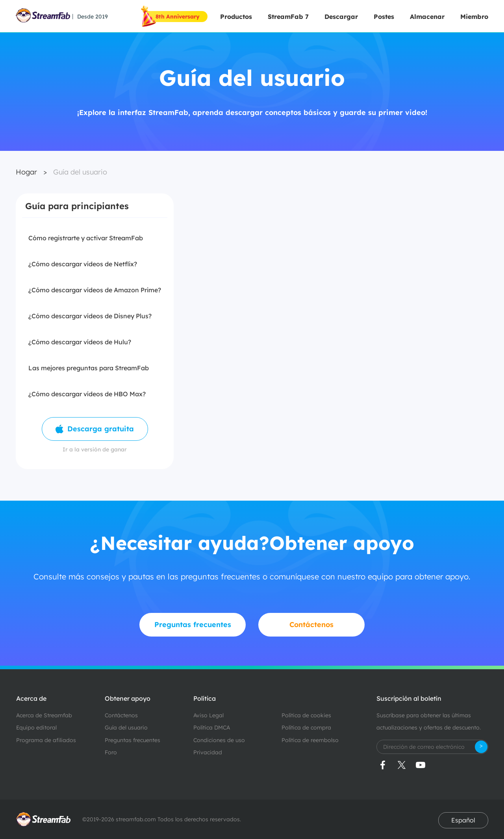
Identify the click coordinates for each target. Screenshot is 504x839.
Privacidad (208, 752)
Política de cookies (306, 715)
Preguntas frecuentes (132, 740)
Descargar (341, 17)
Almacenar (427, 17)
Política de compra (306, 728)
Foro (111, 752)
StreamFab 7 (288, 17)
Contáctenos (121, 715)
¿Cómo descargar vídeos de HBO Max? (87, 394)
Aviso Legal (208, 715)
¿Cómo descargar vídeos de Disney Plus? (90, 316)
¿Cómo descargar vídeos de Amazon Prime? (95, 290)
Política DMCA (212, 728)
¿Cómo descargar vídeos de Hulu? (80, 342)
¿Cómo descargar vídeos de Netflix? (83, 264)
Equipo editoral (36, 728)
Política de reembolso (310, 740)
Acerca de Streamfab (44, 715)
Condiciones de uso (219, 740)
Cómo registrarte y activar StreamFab (86, 238)
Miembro (474, 17)
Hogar (26, 172)
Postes (384, 17)
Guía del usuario (80, 172)
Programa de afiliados (46, 740)
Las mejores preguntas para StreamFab (89, 368)
